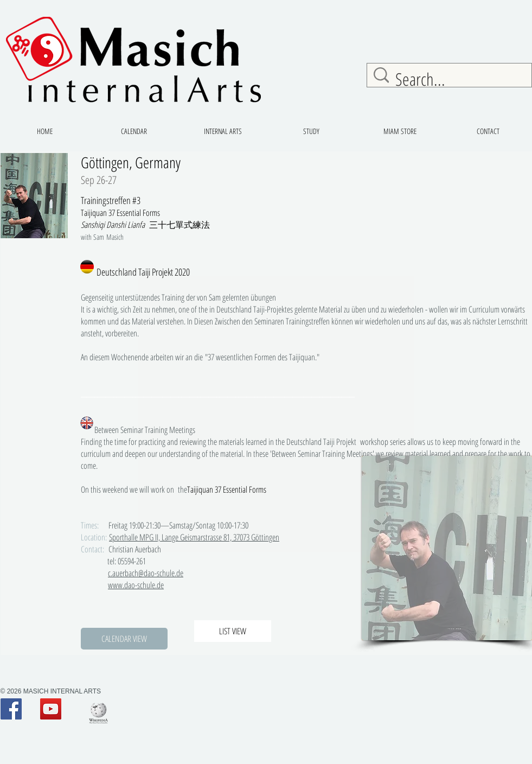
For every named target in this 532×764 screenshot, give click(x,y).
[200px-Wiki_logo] (98, 713)
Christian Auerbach (144, 549)
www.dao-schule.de (136, 585)
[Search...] (452, 79)
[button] (124, 639)
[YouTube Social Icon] (51, 709)
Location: (94, 537)
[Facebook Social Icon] (11, 709)
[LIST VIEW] (233, 631)
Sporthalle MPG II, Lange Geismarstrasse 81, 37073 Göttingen (194, 537)
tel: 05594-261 (124, 561)
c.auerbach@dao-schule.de (146, 573)
